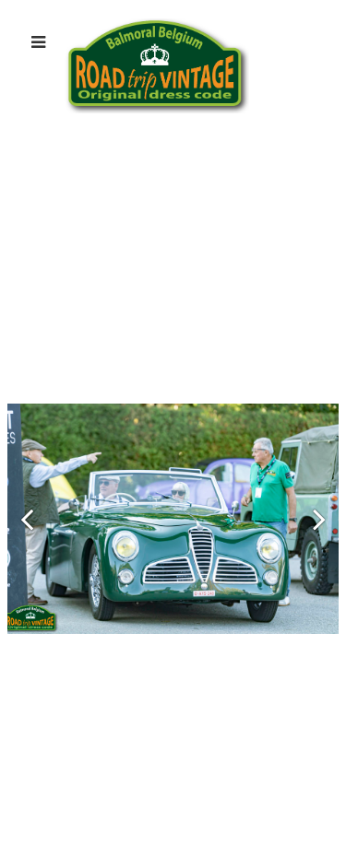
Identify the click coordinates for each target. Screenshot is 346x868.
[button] (27, 519)
